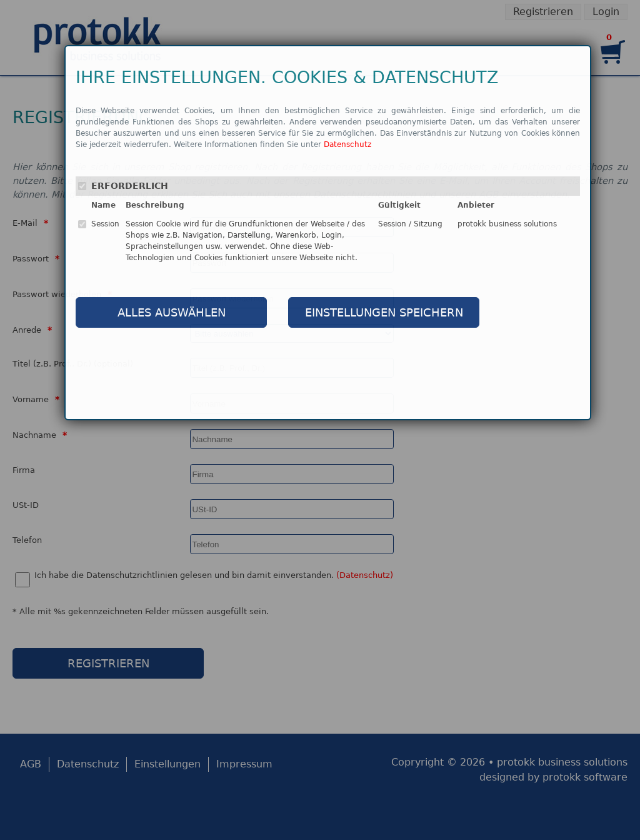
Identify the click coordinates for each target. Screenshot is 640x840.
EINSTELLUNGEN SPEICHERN (384, 312)
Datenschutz (347, 144)
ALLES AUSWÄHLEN (172, 312)
